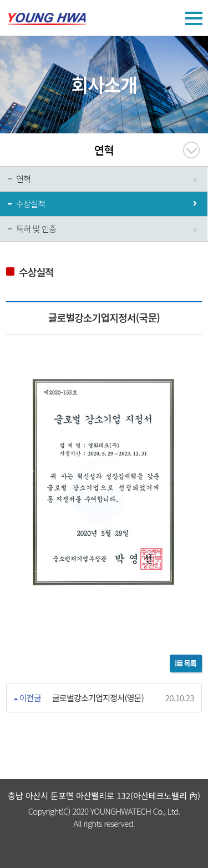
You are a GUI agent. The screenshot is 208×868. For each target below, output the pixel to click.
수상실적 (31, 204)
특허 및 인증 (36, 229)
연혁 (23, 179)
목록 (186, 663)
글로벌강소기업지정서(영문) (98, 698)
